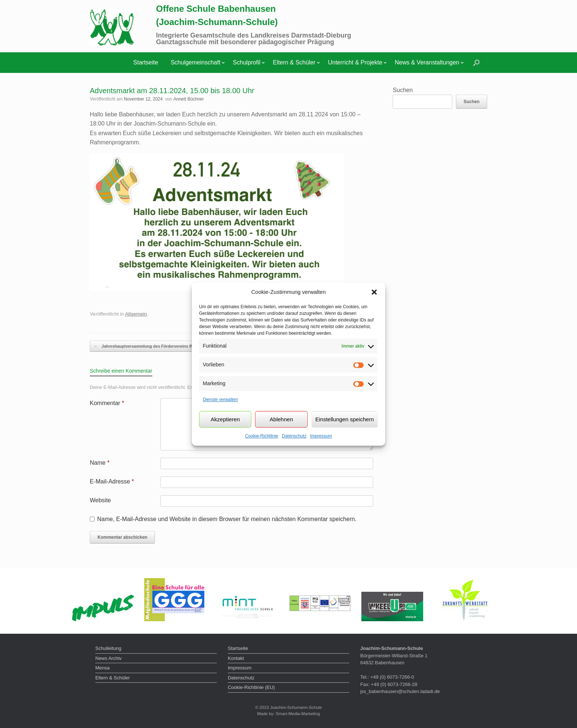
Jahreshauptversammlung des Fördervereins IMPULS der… (155, 346)
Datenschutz (294, 436)
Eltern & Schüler (294, 62)
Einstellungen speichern (345, 419)
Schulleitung (108, 648)
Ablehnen (281, 419)
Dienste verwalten (220, 400)
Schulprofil (247, 62)
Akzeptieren (225, 419)
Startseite (146, 62)
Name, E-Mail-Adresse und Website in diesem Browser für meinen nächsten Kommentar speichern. (227, 519)
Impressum (321, 436)
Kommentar (107, 403)
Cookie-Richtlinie (262, 436)
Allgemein (136, 314)
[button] (374, 292)
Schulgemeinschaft (196, 62)
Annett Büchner (189, 99)
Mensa (102, 668)
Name (100, 463)
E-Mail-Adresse (112, 481)
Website (100, 500)
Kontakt (236, 658)
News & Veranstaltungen (427, 62)
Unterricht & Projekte (355, 62)
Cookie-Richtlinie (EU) (251, 687)
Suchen (403, 90)
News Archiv (109, 658)
